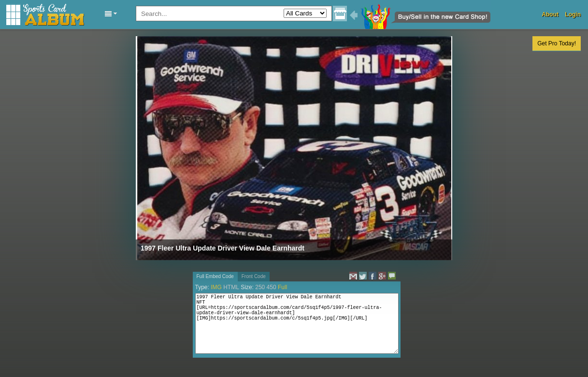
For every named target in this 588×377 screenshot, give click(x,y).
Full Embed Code (215, 276)
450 (272, 287)
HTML (231, 287)
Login (573, 14)
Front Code (254, 276)
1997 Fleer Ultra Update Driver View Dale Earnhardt (222, 248)
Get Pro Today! (557, 43)
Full (282, 287)
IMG (216, 287)
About (550, 14)
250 (260, 287)
